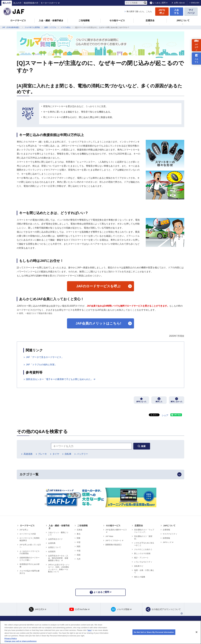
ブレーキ (42, 454)
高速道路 (28, 454)
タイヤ (56, 454)
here (90, 630)
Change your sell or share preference (21, 641)
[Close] (197, 632)
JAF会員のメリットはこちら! (98, 323)
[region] (100, 632)
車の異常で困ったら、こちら (139, 11)
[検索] (145, 3)
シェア (165, 415)
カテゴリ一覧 (29, 474)
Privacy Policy (11, 638)
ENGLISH (195, 3)
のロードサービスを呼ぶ (98, 286)
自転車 (68, 454)
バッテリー (82, 454)
